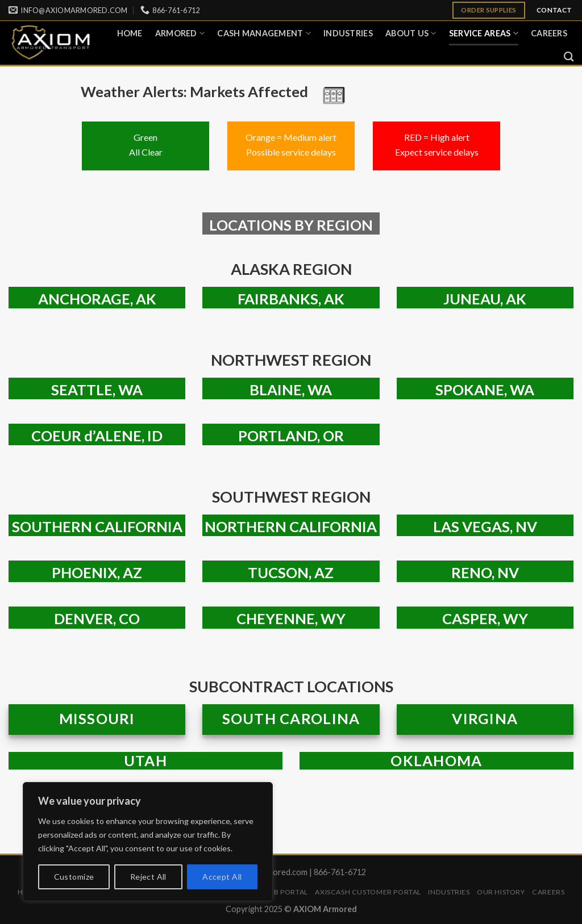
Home (130, 33)
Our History (501, 892)
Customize (74, 877)
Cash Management (264, 33)
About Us (411, 33)
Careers (549, 33)
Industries (348, 33)
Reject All (148, 877)
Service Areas (484, 33)
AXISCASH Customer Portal (368, 892)
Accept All (222, 877)
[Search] (569, 57)
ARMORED (180, 33)
